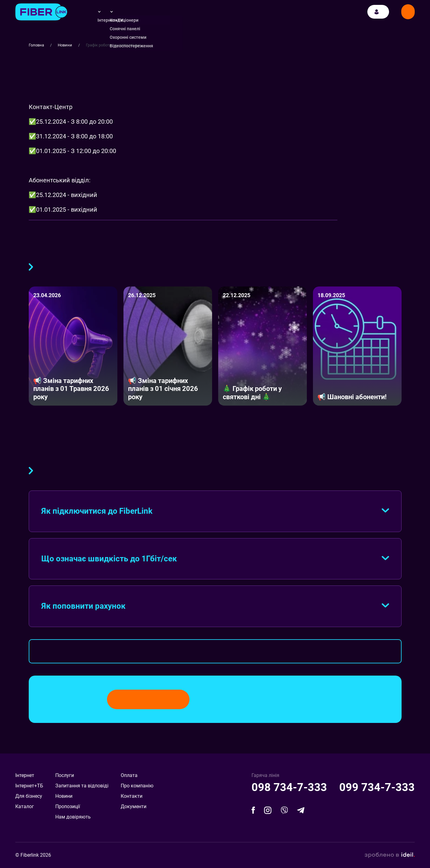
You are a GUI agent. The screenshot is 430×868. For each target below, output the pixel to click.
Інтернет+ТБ (29, 786)
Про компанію (137, 786)
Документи (134, 806)
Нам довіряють (73, 817)
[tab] (215, 511)
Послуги (65, 775)
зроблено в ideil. (390, 855)
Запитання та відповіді (82, 786)
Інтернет (25, 775)
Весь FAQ (215, 651)
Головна (36, 45)
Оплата (129, 775)
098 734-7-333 (289, 787)
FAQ (31, 469)
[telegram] (301, 810)
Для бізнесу (29, 796)
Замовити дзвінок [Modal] (408, 13)
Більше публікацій (31, 266)
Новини (65, 45)
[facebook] (253, 810)
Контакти (132, 796)
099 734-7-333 (377, 787)
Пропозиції (68, 806)
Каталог (25, 806)
